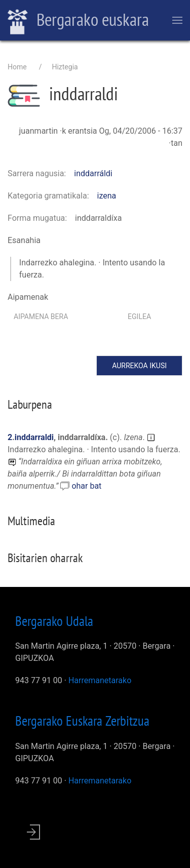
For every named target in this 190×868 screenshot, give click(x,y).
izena (107, 196)
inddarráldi (93, 173)
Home (17, 67)
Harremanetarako (100, 680)
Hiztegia (65, 67)
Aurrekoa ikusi (139, 366)
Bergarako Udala (54, 621)
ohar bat (86, 486)
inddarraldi (34, 437)
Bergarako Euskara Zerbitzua (82, 721)
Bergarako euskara (78, 21)
